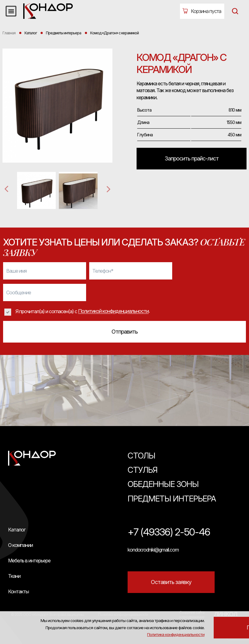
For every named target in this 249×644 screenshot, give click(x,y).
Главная (9, 33)
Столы (141, 456)
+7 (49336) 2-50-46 (169, 532)
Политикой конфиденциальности (113, 311)
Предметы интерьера (172, 499)
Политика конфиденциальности (209, 610)
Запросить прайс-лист (192, 158)
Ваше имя (16, 271)
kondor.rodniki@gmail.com (153, 550)
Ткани (14, 576)
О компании (20, 545)
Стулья (142, 470)
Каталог (17, 530)
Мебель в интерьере (29, 561)
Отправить (124, 332)
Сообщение (19, 292)
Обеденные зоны (163, 484)
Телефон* (103, 271)
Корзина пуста (206, 11)
